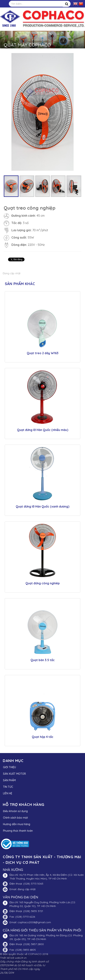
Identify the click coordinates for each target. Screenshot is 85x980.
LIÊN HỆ (8, 793)
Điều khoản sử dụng (15, 811)
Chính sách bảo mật (15, 818)
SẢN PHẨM (9, 780)
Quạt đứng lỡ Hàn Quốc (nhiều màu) (43, 430)
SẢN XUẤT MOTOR (14, 774)
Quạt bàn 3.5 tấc (43, 660)
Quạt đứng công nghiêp (43, 583)
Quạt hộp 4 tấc (43, 737)
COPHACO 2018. (38, 954)
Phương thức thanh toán (18, 831)
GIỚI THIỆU (9, 767)
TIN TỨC (8, 787)
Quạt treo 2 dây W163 (43, 353)
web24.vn (21, 958)
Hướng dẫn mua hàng (17, 824)
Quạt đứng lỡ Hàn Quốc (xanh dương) (42, 506)
